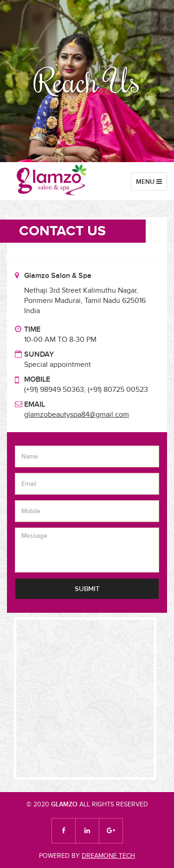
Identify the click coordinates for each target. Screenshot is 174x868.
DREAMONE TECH (108, 856)
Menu (151, 184)
